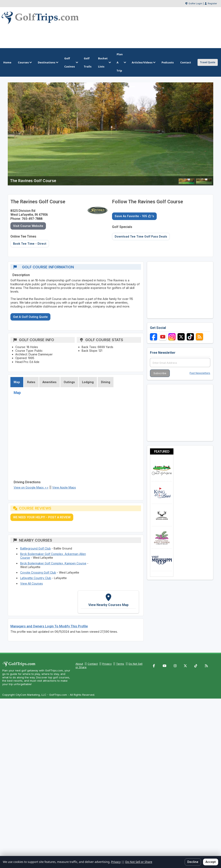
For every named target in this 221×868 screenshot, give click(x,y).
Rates (31, 382)
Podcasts (168, 62)
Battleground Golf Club (36, 548)
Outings (69, 382)
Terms (120, 664)
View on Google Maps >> (31, 487)
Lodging (88, 382)
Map (17, 382)
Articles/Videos (143, 62)
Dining (106, 382)
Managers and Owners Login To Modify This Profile (49, 626)
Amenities (49, 382)
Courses (25, 62)
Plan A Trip (121, 62)
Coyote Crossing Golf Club (38, 572)
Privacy (107, 664)
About (79, 664)
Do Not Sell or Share (139, 862)
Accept (211, 862)
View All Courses (32, 583)
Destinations (48, 62)
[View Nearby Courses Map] (108, 602)
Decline (193, 862)
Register (212, 3)
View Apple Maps (64, 487)
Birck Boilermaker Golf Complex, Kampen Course (53, 563)
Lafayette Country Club (36, 578)
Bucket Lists (104, 62)
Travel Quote (208, 62)
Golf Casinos (71, 62)
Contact (93, 664)
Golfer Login (195, 3)
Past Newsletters (200, 373)
